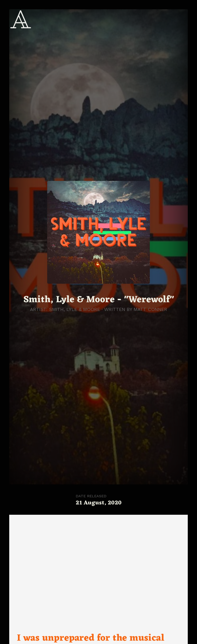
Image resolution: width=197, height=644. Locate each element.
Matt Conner (150, 309)
